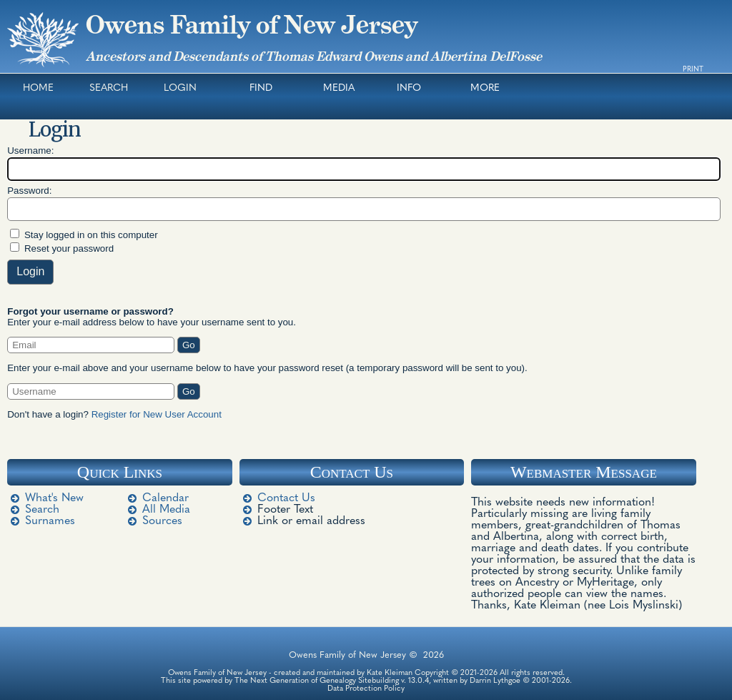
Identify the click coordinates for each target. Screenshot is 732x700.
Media (339, 88)
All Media (166, 510)
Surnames (50, 521)
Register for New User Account (157, 414)
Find (261, 88)
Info (409, 88)
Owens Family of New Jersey (252, 25)
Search (109, 88)
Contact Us (286, 498)
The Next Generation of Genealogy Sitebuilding (317, 681)
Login (180, 88)
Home (38, 88)
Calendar (165, 498)
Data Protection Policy (366, 689)
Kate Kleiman (390, 673)
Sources (162, 521)
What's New (54, 498)
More (485, 88)
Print (693, 70)
